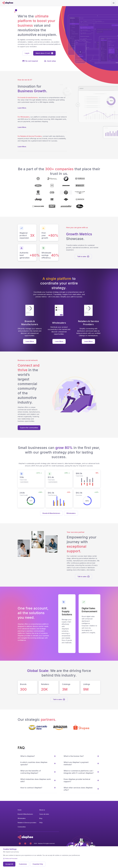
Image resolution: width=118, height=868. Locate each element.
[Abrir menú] (114, 3)
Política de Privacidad (11, 859)
